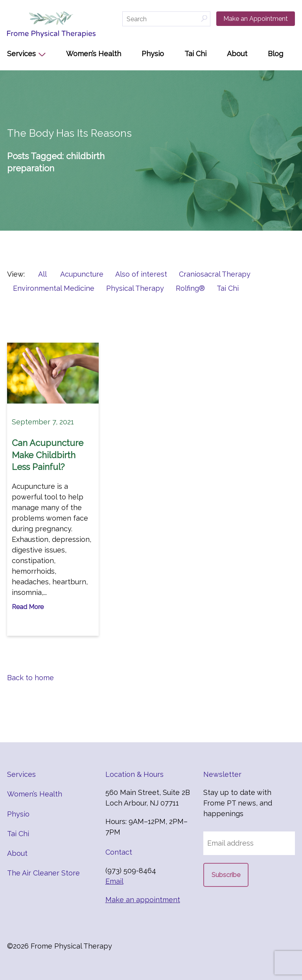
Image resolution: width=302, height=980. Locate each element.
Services (21, 54)
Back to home (30, 678)
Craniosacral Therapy (215, 274)
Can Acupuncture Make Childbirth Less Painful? (48, 455)
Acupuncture (82, 274)
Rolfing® (190, 288)
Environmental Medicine (54, 288)
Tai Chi (195, 54)
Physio (153, 54)
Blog (275, 54)
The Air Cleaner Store (43, 873)
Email (114, 881)
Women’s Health (94, 54)
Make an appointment (143, 900)
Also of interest (141, 274)
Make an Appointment (256, 19)
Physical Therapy (135, 288)
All (42, 274)
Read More (28, 607)
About (237, 54)
